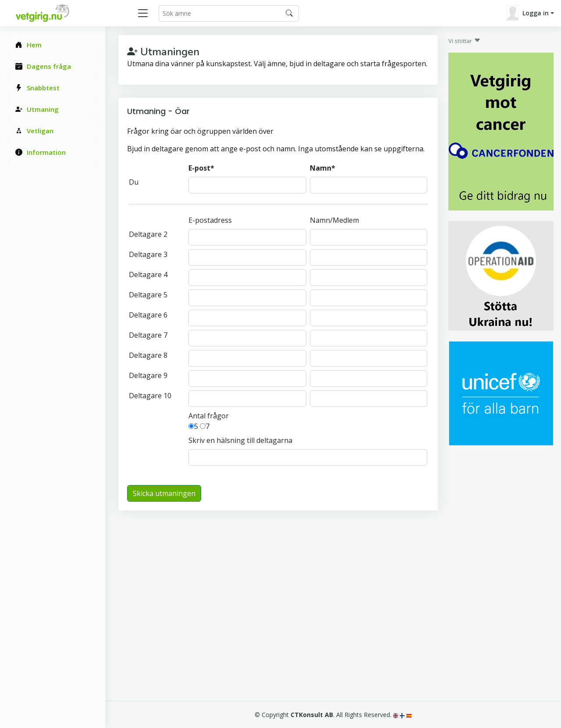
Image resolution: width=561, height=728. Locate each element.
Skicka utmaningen (164, 493)
